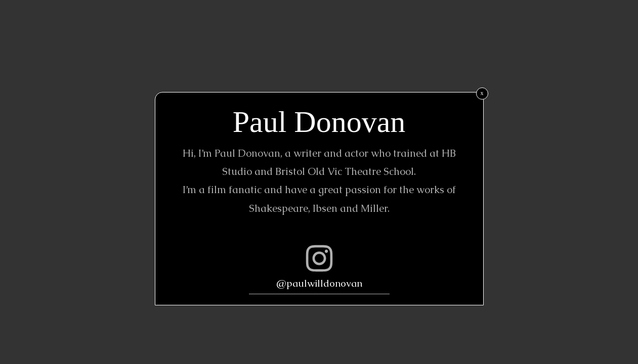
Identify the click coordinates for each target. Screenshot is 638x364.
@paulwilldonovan (319, 283)
